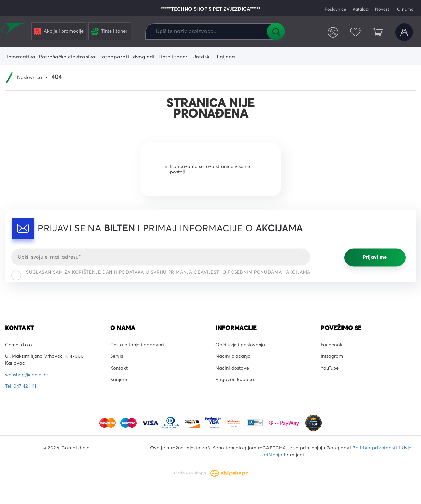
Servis (117, 356)
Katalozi (361, 9)
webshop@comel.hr (26, 375)
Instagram (332, 356)
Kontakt (119, 368)
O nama (405, 9)
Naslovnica (30, 78)
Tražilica (276, 32)
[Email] (161, 257)
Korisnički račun (404, 32)
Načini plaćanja (233, 356)
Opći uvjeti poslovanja (240, 345)
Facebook (332, 345)
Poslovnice (335, 9)
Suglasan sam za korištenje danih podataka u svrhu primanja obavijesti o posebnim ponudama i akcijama (161, 274)
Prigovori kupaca (235, 380)
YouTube (330, 368)
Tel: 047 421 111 (20, 386)
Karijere (119, 380)
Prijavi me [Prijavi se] (375, 258)
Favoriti (355, 32)
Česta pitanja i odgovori (137, 345)
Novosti (383, 9)
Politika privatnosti (375, 448)
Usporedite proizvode (333, 32)
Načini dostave (232, 368)
